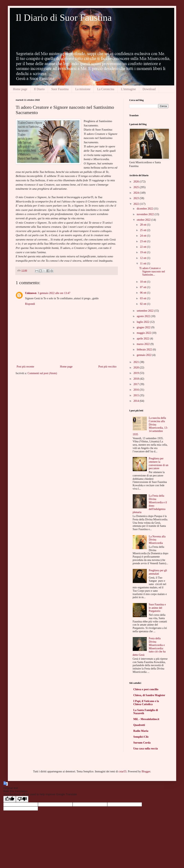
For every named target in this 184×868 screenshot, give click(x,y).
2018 (137, 379)
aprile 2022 (143, 339)
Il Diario (39, 89)
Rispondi (30, 304)
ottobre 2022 (144, 220)
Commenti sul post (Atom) (42, 373)
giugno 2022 (144, 327)
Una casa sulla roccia (146, 749)
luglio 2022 (143, 322)
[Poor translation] (22, 799)
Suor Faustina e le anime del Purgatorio (157, 608)
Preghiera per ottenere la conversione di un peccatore (159, 463)
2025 (137, 187)
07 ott (143, 287)
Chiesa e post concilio (146, 689)
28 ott (143, 225)
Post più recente (25, 367)
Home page (20, 89)
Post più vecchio (107, 367)
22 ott (143, 247)
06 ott (143, 293)
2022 (137, 204)
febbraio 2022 (145, 350)
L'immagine (129, 89)
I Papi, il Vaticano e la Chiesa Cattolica (146, 703)
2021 (137, 362)
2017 (137, 384)
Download (149, 89)
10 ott (143, 282)
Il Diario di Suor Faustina (64, 18)
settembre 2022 (145, 311)
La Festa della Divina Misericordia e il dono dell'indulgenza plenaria (150, 504)
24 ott (143, 236)
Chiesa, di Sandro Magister (149, 695)
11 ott (143, 263)
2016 (137, 390)
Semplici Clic (141, 737)
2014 (137, 401)
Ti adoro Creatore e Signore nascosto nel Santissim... (152, 272)
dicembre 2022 (145, 209)
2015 (137, 395)
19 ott (143, 252)
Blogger (146, 771)
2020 (137, 368)
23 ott (143, 241)
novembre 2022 (146, 214)
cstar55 (123, 771)
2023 (137, 198)
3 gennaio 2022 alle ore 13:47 (54, 293)
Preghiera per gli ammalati (158, 572)
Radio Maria (141, 731)
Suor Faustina (60, 89)
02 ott (143, 304)
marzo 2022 (143, 344)
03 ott (143, 298)
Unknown (31, 293)
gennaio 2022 (144, 355)
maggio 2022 (144, 333)
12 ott (143, 258)
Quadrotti (139, 725)
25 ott (143, 230)
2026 (137, 182)
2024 (137, 193)
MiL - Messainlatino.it (146, 719)
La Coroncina (106, 89)
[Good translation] (10, 799)
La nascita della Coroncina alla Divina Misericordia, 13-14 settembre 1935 (150, 426)
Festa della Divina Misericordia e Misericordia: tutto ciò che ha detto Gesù (149, 647)
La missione (83, 89)
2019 (137, 373)
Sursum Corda (142, 743)
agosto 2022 (144, 316)
